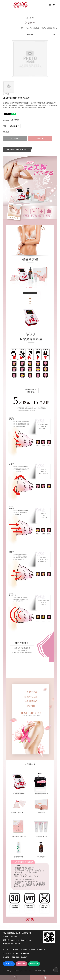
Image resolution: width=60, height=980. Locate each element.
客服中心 (16, 949)
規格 (5, 126)
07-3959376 (15, 944)
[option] (30, 59)
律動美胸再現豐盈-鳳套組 (17, 149)
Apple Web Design (39, 971)
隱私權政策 (41, 949)
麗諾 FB (9, 964)
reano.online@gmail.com (21, 940)
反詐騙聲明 (25, 953)
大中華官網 (34, 964)
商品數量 (6, 132)
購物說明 (24, 949)
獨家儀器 (36, 28)
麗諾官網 (21, 964)
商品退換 (32, 949)
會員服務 (16, 953)
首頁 (23, 28)
